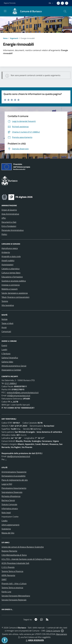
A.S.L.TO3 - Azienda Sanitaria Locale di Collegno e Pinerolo (26, 559)
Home (5, 38)
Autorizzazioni (7, 265)
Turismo (5, 301)
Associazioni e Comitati (11, 370)
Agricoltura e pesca (10, 248)
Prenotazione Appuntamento (14, 488)
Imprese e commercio (11, 285)
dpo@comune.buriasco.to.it (19, 456)
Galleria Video (7, 362)
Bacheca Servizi (8, 500)
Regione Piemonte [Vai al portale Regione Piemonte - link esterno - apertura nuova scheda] (10, 3)
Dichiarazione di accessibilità (13, 476)
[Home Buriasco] (26, 11)
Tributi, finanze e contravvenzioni (15, 297)
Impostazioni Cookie (10, 517)
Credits (4, 521)
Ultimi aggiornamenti (10, 525)
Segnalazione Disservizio (12, 492)
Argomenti (14, 38)
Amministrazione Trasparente (14, 472)
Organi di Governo (9, 210)
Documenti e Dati (9, 222)
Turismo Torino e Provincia (12, 571)
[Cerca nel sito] (65, 11)
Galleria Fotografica (10, 358)
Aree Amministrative (10, 214)
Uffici (4, 218)
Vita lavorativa (8, 305)
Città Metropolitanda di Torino (14, 555)
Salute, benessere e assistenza (15, 293)
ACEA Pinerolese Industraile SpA (15, 563)
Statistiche (6, 529)
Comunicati (6, 331)
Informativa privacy (10, 508)
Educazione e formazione (12, 277)
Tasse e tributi (7, 323)
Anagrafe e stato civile (11, 256)
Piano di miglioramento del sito (15, 480)
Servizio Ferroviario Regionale (14, 600)
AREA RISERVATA (34, 640)
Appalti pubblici (8, 260)
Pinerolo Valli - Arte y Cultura (14, 583)
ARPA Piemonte (8, 575)
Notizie (4, 319)
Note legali (6, 513)
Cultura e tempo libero (11, 273)
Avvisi (4, 327)
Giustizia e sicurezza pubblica (14, 281)
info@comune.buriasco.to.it (19, 396)
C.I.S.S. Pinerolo (8, 567)
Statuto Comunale (9, 504)
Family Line (6, 592)
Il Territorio (6, 354)
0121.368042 (11, 383)
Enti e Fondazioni (9, 226)
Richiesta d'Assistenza (11, 496)
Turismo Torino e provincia (12, 588)
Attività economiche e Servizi (14, 366)
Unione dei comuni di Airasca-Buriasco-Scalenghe (23, 547)
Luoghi (4, 349)
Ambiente (6, 252)
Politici (4, 234)
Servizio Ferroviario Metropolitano (16, 596)
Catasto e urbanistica (11, 269)
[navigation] (5, 11)
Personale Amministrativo (13, 230)
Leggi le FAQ (7, 484)
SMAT (4, 579)
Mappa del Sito (8, 533)
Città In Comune (53, 631)
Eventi (4, 345)
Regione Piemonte (9, 551)
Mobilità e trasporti (10, 289)
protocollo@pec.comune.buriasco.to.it (23, 392)
